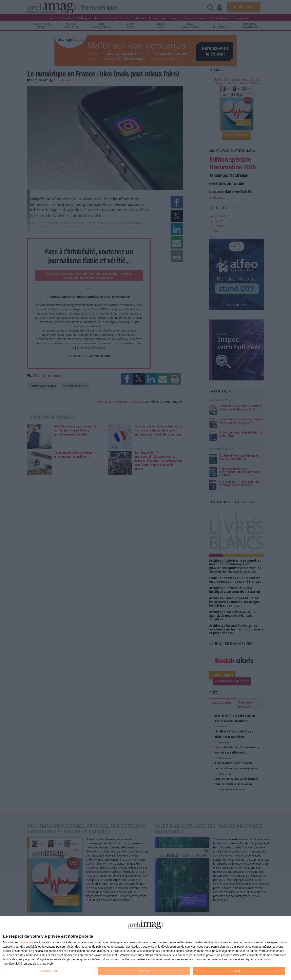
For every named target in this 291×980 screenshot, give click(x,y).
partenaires (26, 942)
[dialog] (145, 948)
